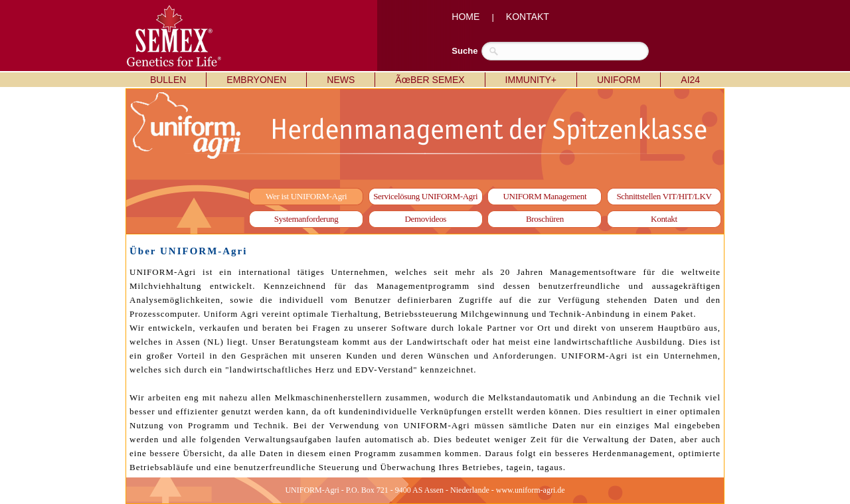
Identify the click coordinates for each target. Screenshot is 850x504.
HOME (466, 17)
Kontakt (664, 219)
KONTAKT (528, 17)
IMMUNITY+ (531, 80)
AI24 (690, 80)
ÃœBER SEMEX (430, 80)
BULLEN (168, 80)
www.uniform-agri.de (531, 490)
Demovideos (425, 219)
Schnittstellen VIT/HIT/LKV (664, 196)
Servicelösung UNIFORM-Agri (425, 196)
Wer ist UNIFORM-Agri (306, 196)
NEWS (341, 80)
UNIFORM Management (545, 196)
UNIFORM (619, 80)
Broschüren (545, 219)
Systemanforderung (306, 219)
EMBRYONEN (256, 80)
